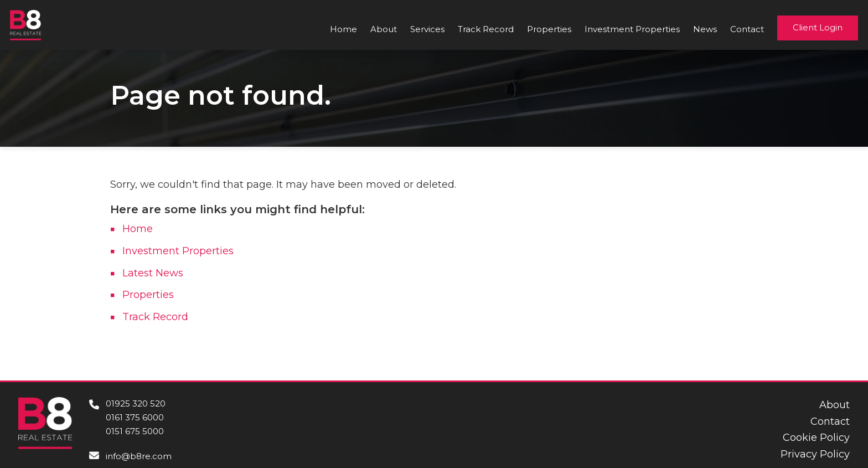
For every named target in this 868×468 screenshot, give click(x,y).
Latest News (153, 273)
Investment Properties (632, 29)
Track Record (486, 29)
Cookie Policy (816, 438)
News (705, 29)
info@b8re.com (139, 456)
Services (427, 29)
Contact (747, 29)
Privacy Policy (815, 454)
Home (343, 29)
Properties (549, 29)
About (384, 29)
